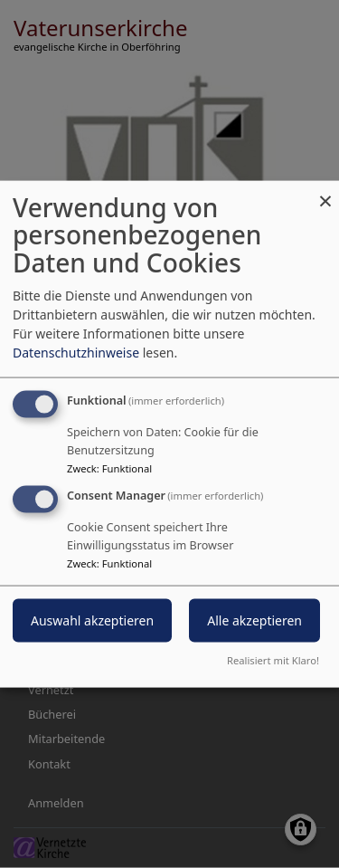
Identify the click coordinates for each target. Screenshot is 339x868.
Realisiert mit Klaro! (273, 660)
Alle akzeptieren (254, 620)
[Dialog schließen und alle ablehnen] (325, 191)
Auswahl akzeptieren (92, 620)
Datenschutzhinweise (76, 352)
